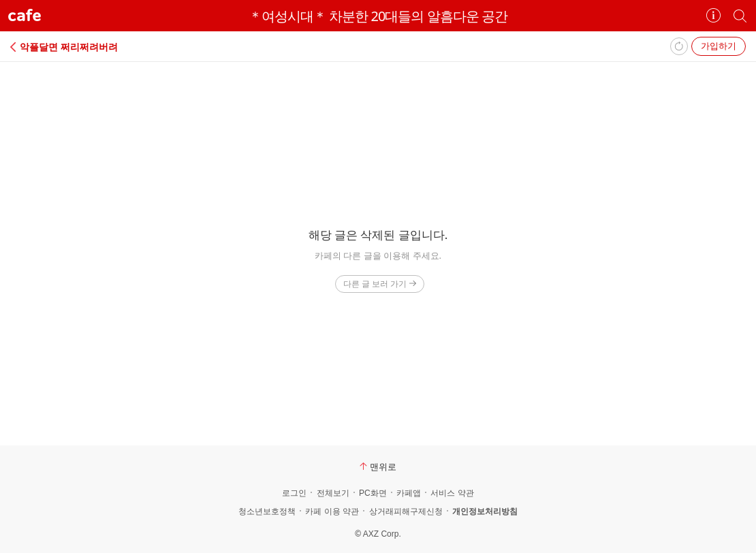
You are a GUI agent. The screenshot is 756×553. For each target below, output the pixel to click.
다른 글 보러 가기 (380, 284)
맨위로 (378, 467)
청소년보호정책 (267, 511)
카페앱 (409, 493)
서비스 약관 (452, 493)
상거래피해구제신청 (406, 511)
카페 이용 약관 (332, 511)
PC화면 (373, 493)
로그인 (294, 493)
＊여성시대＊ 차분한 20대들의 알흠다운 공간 (378, 16)
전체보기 (333, 493)
